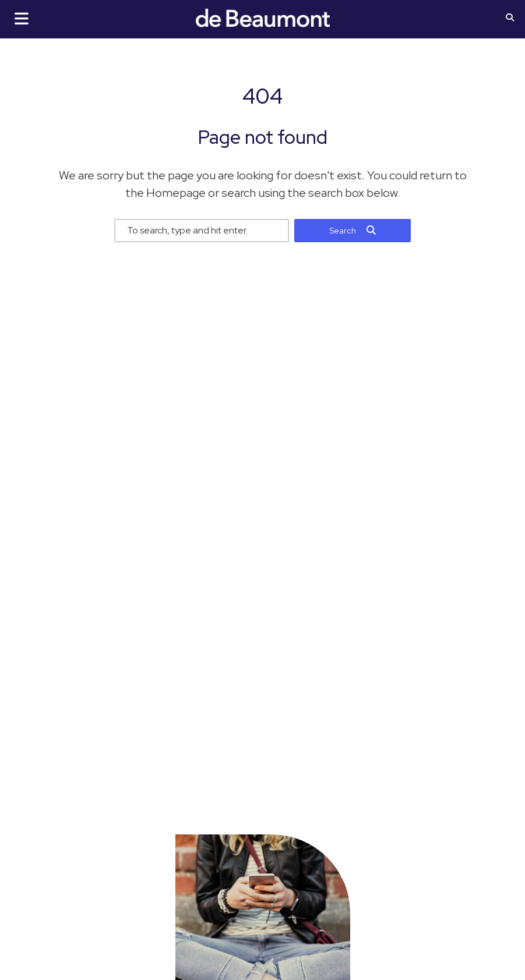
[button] (510, 19)
